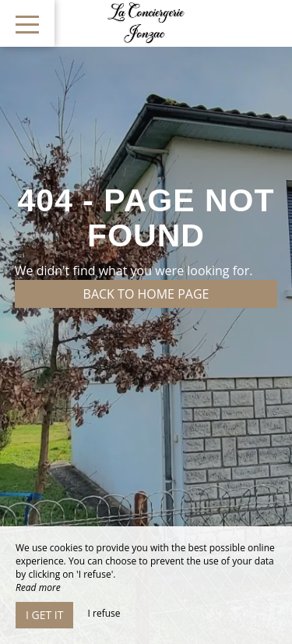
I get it (44, 615)
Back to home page (146, 294)
